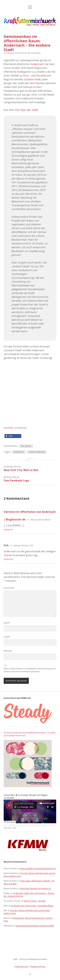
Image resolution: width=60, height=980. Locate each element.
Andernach (37, 64)
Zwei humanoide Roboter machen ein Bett (35, 926)
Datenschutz (38, 967)
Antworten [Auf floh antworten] (8, 559)
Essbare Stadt (33, 79)
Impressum (21, 967)
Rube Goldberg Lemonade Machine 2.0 (38, 868)
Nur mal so (26, 446)
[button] (13, 436)
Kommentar (9, 588)
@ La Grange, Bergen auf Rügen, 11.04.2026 (39, 825)
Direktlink (9, 428)
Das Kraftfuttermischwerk (13, 825)
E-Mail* (7, 637)
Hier (14, 828)
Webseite (8, 651)
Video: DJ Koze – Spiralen (35, 901)
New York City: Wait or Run (21, 470)
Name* (7, 623)
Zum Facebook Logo (16, 480)
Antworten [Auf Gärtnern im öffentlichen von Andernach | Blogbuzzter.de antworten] (8, 530)
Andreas (22, 428)
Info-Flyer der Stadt (26, 110)
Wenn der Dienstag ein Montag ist (36, 889)
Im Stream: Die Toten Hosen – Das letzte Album (32, 906)
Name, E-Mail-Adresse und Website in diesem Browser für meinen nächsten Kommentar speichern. (30, 670)
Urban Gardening (37, 452)
